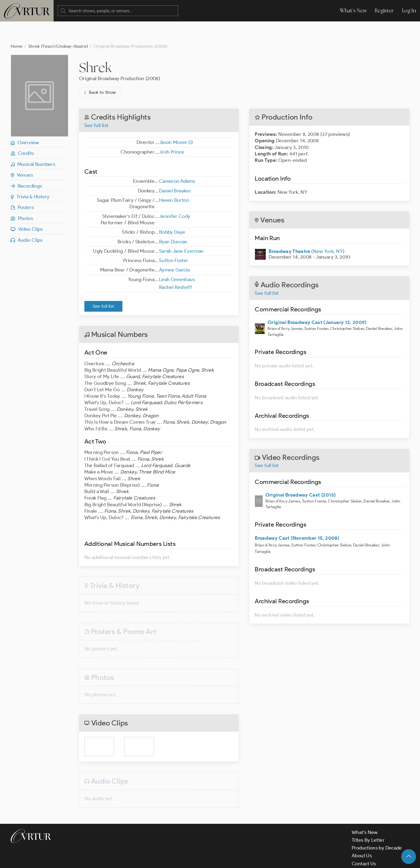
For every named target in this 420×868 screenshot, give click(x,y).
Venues (22, 154)
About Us (362, 834)
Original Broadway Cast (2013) (301, 474)
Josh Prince (172, 131)
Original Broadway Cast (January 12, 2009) (317, 301)
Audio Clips (27, 219)
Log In (409, 11)
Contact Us (364, 842)
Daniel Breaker (175, 169)
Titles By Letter (368, 819)
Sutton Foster (174, 239)
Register (384, 11)
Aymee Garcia (174, 248)
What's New (353, 11)
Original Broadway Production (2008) (120, 57)
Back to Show (99, 71)
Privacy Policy (137, 859)
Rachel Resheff (176, 266)
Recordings (26, 165)
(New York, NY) (307, 230)
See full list (96, 104)
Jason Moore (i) (176, 121)
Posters (22, 186)
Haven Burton (174, 179)
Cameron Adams (177, 160)
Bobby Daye (172, 211)
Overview (25, 121)
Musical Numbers (33, 143)
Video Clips (27, 208)
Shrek (95, 46)
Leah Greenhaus (177, 258)
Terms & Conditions (97, 859)
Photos (22, 197)
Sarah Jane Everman (181, 230)
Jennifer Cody (175, 195)
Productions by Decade (377, 826)
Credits (22, 132)
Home (17, 25)
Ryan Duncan (173, 220)
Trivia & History (30, 175)
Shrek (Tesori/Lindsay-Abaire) (58, 25)
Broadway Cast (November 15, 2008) (297, 517)
